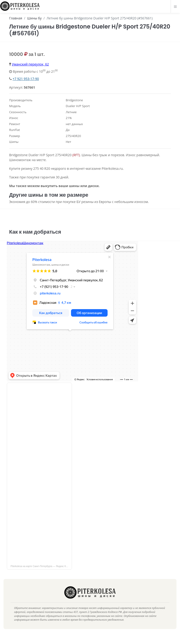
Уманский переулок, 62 (30, 64)
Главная (16, 18)
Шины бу (34, 18)
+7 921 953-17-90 (26, 79)
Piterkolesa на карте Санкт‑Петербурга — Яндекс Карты (41, 572)
